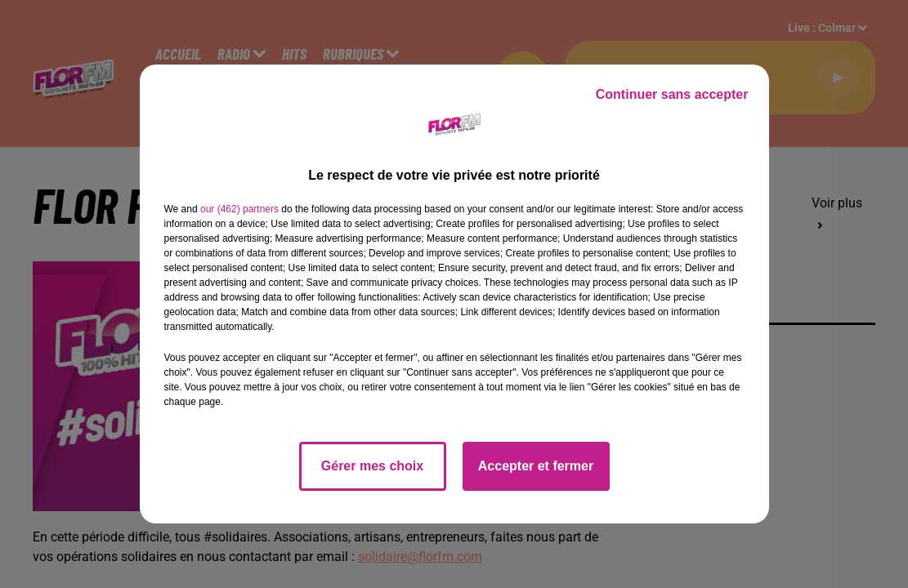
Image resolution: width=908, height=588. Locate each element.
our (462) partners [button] (239, 209)
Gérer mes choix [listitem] (372, 466)
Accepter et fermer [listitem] (536, 466)
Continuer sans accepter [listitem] (672, 94)
